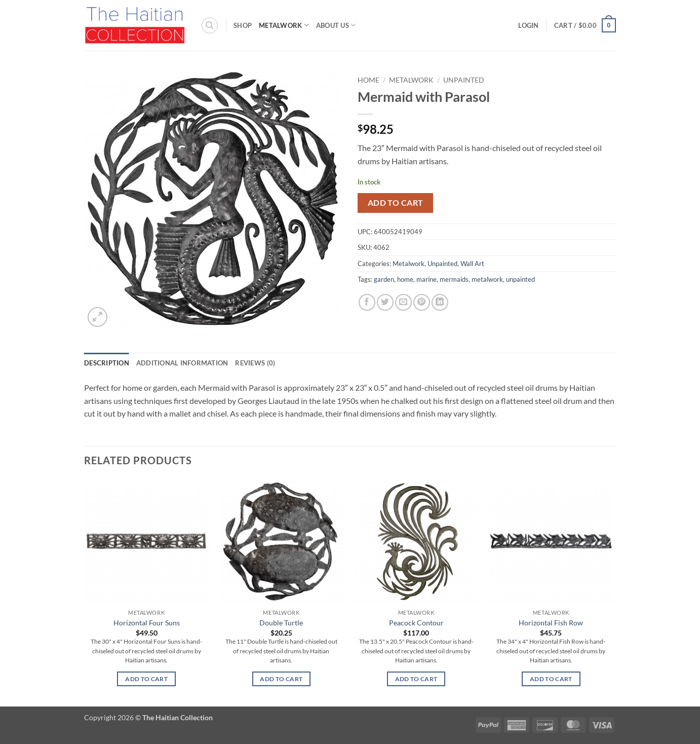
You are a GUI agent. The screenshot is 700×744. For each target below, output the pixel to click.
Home (368, 80)
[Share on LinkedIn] (440, 302)
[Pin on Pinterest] (422, 302)
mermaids (454, 279)
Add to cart (396, 203)
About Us (336, 25)
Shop (243, 25)
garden (384, 279)
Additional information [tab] (182, 363)
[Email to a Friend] (403, 302)
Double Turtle (281, 623)
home (405, 279)
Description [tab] (107, 363)
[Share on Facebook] (367, 302)
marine (426, 279)
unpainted (520, 279)
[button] (528, 25)
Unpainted (464, 80)
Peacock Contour (416, 623)
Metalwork (284, 25)
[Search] (210, 25)
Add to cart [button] (146, 679)
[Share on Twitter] (385, 302)
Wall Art (472, 264)
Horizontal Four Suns (147, 623)
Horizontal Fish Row (551, 623)
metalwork (487, 279)
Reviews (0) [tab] (255, 363)
